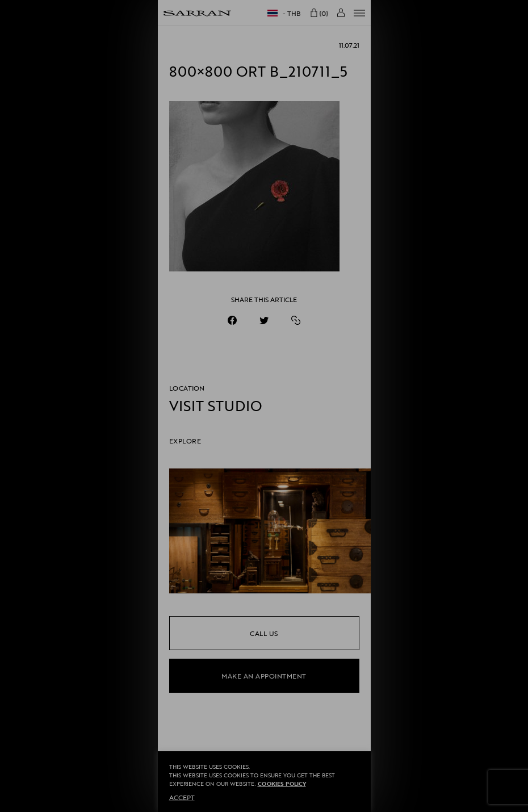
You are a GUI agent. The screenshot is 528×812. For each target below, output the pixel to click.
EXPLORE (185, 441)
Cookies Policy (282, 784)
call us (264, 633)
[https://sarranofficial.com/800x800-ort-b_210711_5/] (296, 320)
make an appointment (264, 676)
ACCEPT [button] (182, 797)
